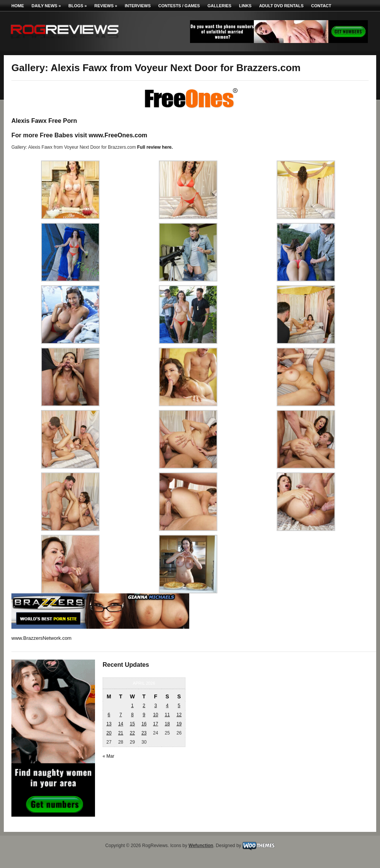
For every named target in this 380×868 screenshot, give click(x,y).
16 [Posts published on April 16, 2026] (144, 724)
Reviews (106, 6)
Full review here (154, 147)
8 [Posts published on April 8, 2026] (132, 715)
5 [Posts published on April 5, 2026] (179, 706)
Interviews (138, 6)
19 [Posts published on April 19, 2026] (179, 724)
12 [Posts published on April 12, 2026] (179, 715)
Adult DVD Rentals (281, 6)
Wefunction (201, 846)
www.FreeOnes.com (118, 135)
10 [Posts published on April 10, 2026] (156, 715)
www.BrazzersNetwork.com (41, 638)
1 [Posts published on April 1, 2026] (132, 706)
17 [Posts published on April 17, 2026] (156, 724)
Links (245, 6)
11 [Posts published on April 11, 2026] (167, 715)
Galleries (219, 6)
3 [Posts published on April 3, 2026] (156, 706)
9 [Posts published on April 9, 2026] (144, 715)
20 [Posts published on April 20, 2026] (109, 733)
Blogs (78, 6)
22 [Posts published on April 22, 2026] (132, 733)
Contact (321, 6)
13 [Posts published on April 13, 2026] (109, 724)
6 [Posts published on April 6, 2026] (109, 715)
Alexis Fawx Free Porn (44, 121)
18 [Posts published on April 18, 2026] (167, 724)
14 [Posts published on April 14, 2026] (121, 724)
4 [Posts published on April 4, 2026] (167, 706)
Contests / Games (179, 6)
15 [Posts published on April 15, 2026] (132, 724)
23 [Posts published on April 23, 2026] (144, 733)
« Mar (108, 756)
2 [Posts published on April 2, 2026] (144, 706)
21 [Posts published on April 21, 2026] (121, 733)
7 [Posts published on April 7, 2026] (121, 715)
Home (18, 6)
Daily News (46, 6)
